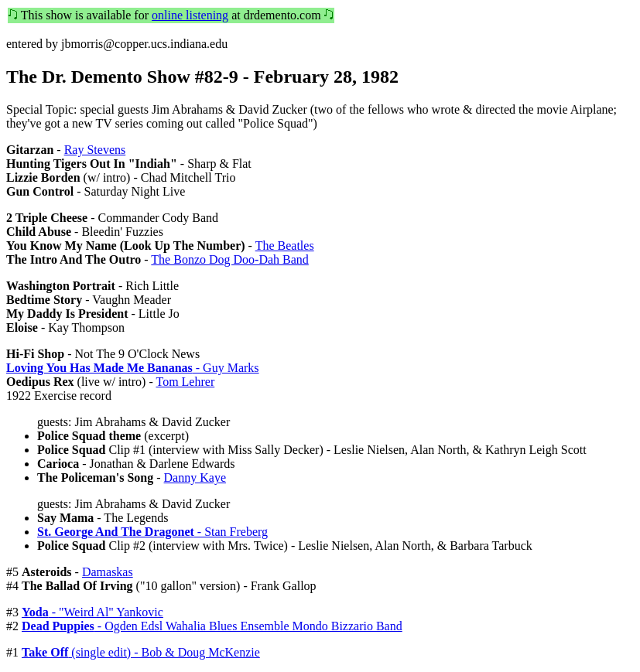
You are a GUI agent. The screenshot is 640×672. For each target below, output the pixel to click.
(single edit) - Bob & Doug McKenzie (141, 652)
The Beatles (285, 246)
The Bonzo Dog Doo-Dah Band (230, 259)
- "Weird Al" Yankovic (92, 612)
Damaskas (108, 572)
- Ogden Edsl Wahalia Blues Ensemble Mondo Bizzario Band (212, 626)
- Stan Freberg (152, 532)
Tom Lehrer (185, 382)
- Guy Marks (133, 368)
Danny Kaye (195, 478)
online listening (190, 15)
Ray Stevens (95, 150)
